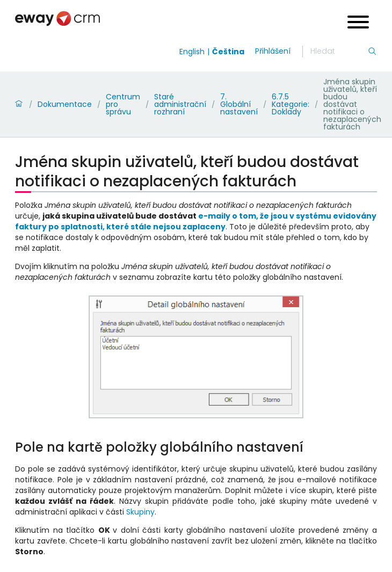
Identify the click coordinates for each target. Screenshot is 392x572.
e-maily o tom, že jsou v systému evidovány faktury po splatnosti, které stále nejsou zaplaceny (196, 221)
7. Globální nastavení (239, 104)
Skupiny (140, 512)
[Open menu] (358, 23)
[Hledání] (339, 52)
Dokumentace (65, 104)
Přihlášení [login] (273, 51)
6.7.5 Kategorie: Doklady (291, 104)
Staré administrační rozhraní (180, 104)
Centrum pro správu (123, 104)
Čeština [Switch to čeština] (228, 52)
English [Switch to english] (192, 52)
